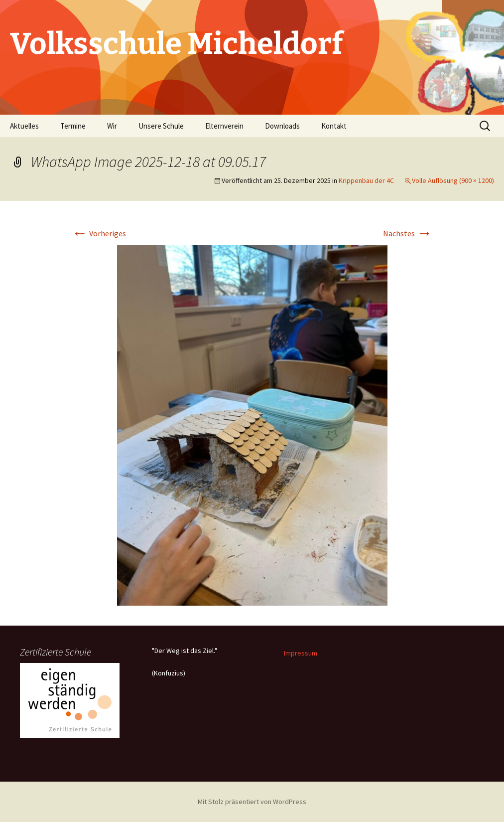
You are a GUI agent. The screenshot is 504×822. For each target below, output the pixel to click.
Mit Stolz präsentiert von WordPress (252, 802)
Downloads (282, 126)
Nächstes (408, 233)
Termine (73, 126)
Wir (112, 126)
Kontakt (334, 126)
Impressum (301, 653)
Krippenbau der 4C (366, 180)
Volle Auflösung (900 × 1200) (453, 180)
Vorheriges (99, 233)
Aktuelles (24, 126)
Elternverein (224, 126)
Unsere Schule (161, 126)
